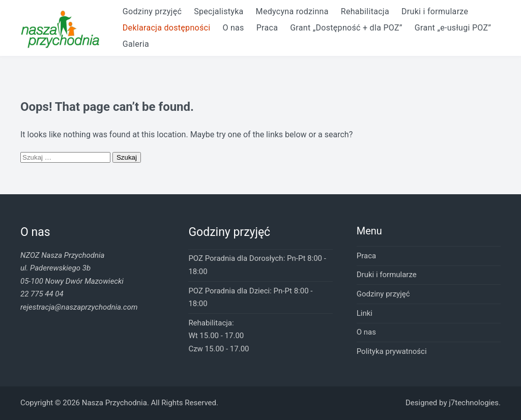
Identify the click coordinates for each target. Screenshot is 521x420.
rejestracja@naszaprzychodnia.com (79, 307)
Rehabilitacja (365, 11)
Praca (267, 28)
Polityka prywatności (392, 351)
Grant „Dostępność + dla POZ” (346, 28)
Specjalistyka (219, 11)
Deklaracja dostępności (167, 28)
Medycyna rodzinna (292, 11)
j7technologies (474, 403)
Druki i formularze (435, 11)
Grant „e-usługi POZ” (453, 28)
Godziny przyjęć (152, 11)
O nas (233, 28)
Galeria (136, 44)
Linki (365, 313)
